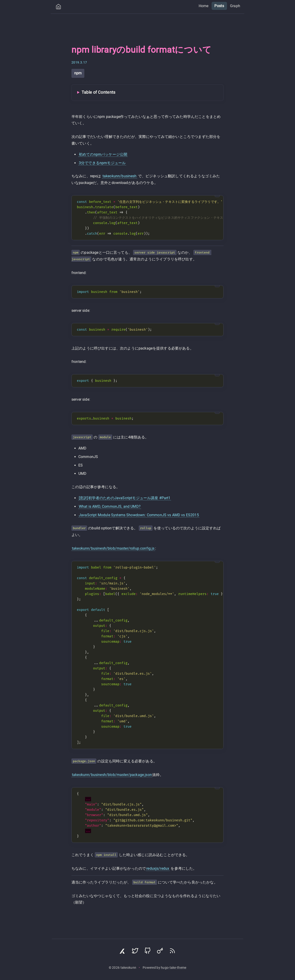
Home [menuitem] (204, 6)
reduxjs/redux (158, 868)
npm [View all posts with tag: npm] (78, 73)
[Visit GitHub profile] (147, 952)
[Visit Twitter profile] (135, 952)
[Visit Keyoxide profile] (160, 952)
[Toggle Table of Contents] (147, 93)
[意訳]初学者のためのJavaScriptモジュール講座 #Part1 (125, 498)
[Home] (58, 8)
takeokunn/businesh (120, 176)
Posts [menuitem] (219, 6)
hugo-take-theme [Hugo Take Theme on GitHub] (174, 968)
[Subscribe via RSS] (172, 952)
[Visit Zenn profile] (123, 952)
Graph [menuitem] (235, 6)
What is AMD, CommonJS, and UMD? (110, 506)
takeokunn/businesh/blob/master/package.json (112, 775)
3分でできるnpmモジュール (102, 163)
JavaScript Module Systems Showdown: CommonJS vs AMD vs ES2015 (139, 515)
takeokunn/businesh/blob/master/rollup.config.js (113, 548)
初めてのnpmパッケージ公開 (103, 154)
